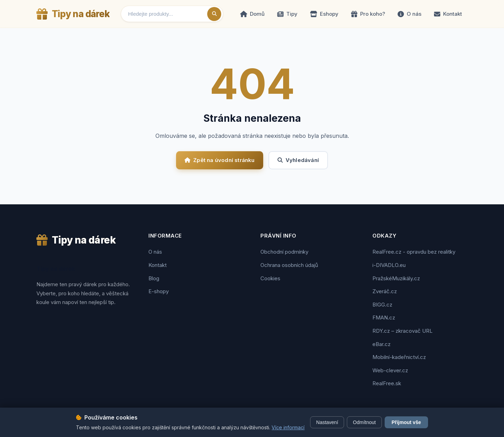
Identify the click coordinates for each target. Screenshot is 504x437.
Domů (252, 14)
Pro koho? (368, 14)
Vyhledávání (298, 160)
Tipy (287, 14)
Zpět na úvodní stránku (220, 160)
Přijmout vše (406, 422)
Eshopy (324, 14)
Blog (154, 278)
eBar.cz (381, 344)
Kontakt (448, 14)
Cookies (270, 278)
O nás (409, 14)
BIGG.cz (382, 305)
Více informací (288, 427)
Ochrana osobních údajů (289, 265)
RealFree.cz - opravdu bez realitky (414, 252)
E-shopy (159, 291)
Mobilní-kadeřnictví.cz (399, 357)
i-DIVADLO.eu (389, 265)
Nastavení (327, 422)
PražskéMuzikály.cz (396, 278)
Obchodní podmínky (284, 252)
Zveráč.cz (385, 291)
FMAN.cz (384, 318)
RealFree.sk (387, 383)
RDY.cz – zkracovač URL (402, 331)
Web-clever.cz (390, 370)
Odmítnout (364, 422)
